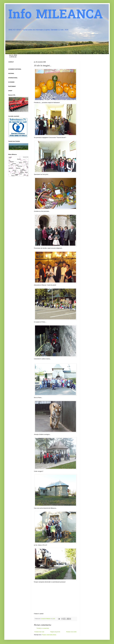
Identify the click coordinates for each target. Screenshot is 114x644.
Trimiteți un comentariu (43, 628)
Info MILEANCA (56, 15)
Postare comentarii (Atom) (49, 635)
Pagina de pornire (55, 632)
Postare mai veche (71, 632)
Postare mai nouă (39, 632)
